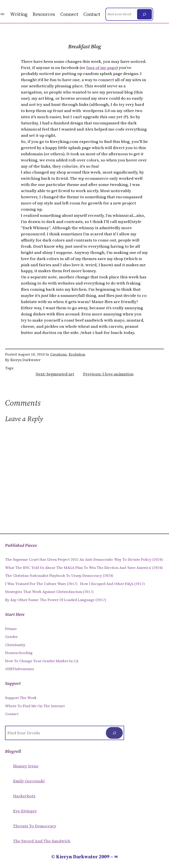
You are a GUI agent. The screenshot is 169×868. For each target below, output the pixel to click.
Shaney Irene (26, 766)
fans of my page (101, 68)
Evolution (77, 354)
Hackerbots (24, 796)
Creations (58, 354)
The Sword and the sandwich (42, 841)
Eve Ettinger (25, 811)
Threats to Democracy (35, 826)
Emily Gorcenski (29, 781)
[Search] (144, 14)
